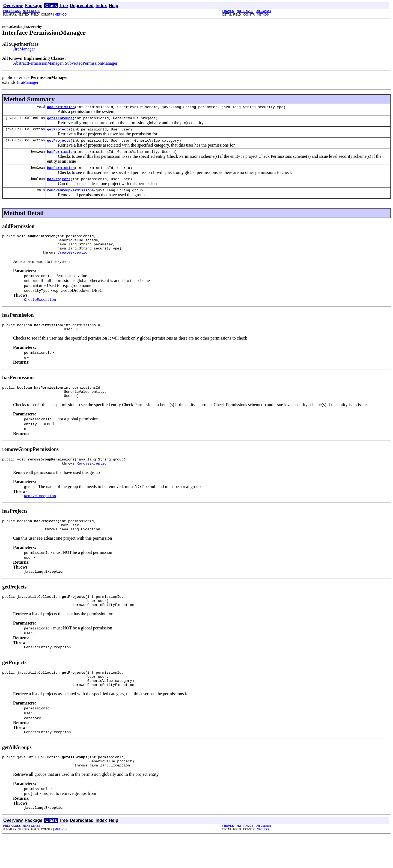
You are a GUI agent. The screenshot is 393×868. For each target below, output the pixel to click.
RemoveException (93, 480)
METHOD (61, 15)
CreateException (74, 263)
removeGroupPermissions (70, 197)
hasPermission (61, 156)
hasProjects (59, 185)
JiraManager (24, 49)
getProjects (59, 132)
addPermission (61, 108)
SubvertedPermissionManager (91, 63)
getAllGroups (60, 120)
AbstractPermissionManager (38, 63)
